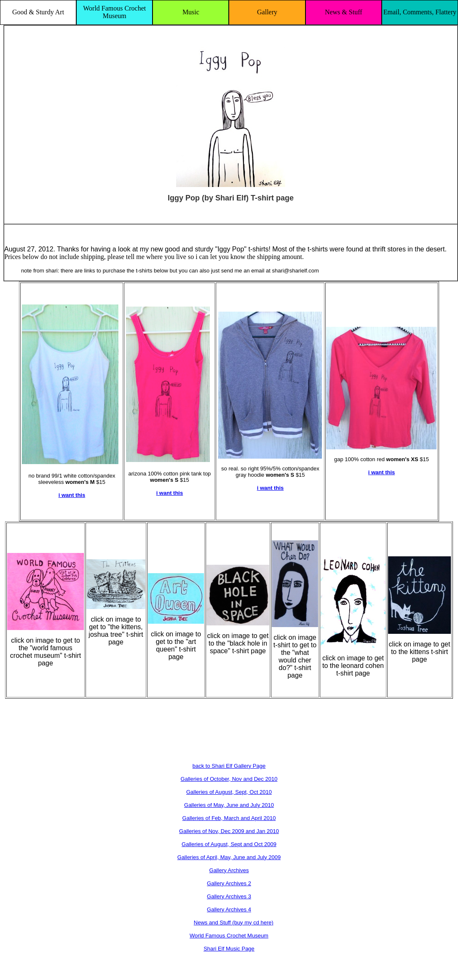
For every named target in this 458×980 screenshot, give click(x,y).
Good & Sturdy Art (38, 12)
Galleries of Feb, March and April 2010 (229, 818)
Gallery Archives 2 (229, 883)
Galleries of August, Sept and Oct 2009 (229, 844)
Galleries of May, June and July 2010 (229, 805)
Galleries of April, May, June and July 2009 (229, 857)
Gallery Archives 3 (229, 896)
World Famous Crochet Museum (114, 12)
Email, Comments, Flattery (420, 12)
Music (191, 12)
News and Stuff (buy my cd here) (234, 923)
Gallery (267, 12)
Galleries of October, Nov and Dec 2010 (229, 779)
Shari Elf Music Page (229, 949)
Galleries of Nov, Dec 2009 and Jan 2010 (229, 831)
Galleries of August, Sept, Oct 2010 (229, 792)
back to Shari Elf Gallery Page (229, 766)
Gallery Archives (229, 870)
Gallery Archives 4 (229, 909)
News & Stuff (344, 12)
